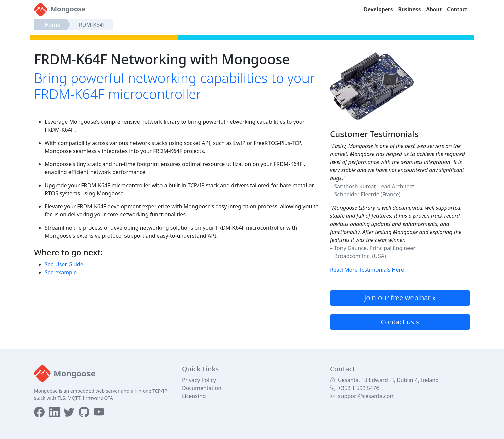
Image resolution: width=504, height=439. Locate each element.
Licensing (194, 396)
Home (52, 25)
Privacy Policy (199, 380)
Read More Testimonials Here (367, 270)
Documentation (202, 388)
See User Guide (64, 264)
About (434, 10)
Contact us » (400, 322)
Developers (379, 10)
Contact (457, 10)
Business (409, 10)
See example (61, 272)
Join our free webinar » (400, 298)
